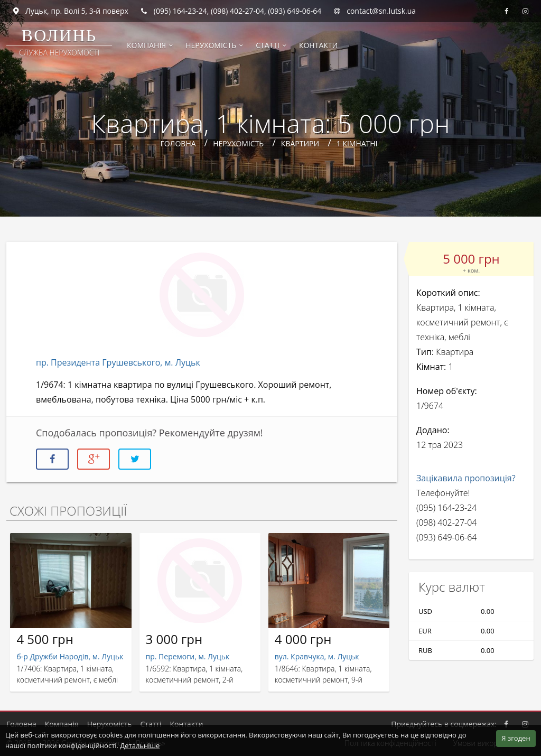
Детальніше (140, 745)
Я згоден (516, 738)
